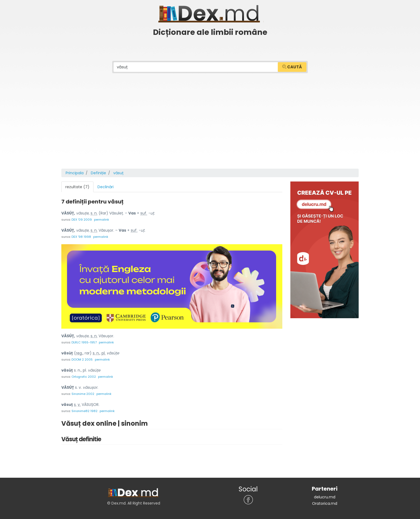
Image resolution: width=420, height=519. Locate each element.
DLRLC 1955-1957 (84, 342)
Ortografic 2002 (84, 377)
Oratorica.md (325, 503)
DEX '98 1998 (81, 237)
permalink (102, 220)
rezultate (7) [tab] (77, 187)
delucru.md (325, 497)
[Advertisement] (210, 128)
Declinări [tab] (106, 187)
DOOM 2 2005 (82, 359)
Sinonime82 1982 (85, 411)
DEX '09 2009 (82, 220)
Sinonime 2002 (83, 394)
